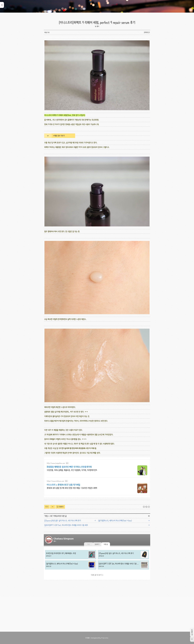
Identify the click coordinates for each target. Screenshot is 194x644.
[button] (192, 632)
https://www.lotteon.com (55, 516)
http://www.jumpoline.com (56, 498)
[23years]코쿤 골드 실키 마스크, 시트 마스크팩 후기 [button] (123, 589)
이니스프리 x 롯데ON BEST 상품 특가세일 (63, 519)
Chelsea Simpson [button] (97, 6)
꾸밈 (46, 551)
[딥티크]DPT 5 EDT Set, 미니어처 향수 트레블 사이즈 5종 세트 (66, 560)
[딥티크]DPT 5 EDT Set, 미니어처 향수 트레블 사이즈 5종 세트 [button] (123, 599)
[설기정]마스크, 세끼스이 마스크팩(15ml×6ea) (115, 555)
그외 (51, 551)
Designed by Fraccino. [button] (100, 638)
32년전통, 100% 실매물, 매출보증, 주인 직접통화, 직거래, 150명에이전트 (72, 505)
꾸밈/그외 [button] (47, 32)
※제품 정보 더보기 (59, 170)
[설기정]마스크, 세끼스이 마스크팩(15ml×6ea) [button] (71, 599)
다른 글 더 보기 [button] (96, 610)
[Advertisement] (97, 55)
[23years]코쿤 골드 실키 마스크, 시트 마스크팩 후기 (63, 555)
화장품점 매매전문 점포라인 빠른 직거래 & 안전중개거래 (69, 501)
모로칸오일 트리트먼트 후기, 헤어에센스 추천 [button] (71, 589)
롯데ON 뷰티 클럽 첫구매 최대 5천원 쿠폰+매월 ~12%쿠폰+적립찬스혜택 (72, 523)
